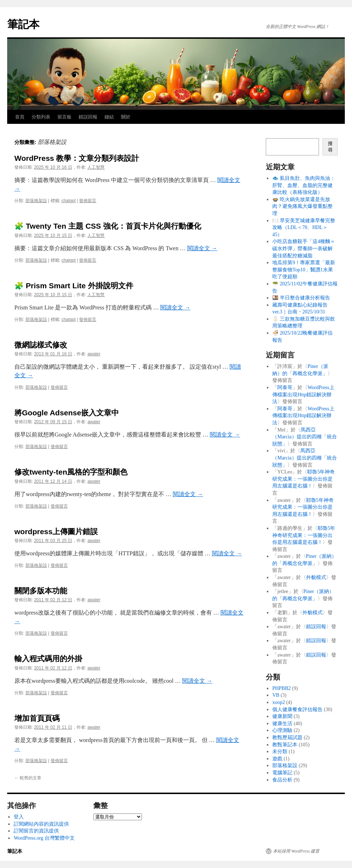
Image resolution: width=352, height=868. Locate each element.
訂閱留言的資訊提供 (36, 831)
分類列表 (41, 117)
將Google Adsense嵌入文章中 (67, 413)
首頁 (20, 117)
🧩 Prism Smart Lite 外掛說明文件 (74, 286)
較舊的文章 (28, 778)
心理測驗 (282, 730)
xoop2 (279, 702)
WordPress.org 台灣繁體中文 (44, 838)
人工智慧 (96, 167)
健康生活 (282, 724)
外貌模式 (316, 577)
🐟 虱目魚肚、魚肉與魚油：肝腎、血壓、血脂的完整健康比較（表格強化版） (304, 185)
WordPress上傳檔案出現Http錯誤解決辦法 (303, 395)
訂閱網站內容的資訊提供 (41, 824)
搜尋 (330, 147)
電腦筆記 (282, 773)
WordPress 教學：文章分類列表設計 (77, 158)
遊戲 (277, 759)
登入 (19, 817)
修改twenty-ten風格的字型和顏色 (71, 472)
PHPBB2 (281, 688)
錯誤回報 (88, 117)
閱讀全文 (202, 248)
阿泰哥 (285, 388)
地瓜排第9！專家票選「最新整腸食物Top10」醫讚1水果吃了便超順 (304, 270)
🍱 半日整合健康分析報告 (301, 298)
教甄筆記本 (285, 745)
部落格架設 (36, 201)
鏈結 (109, 117)
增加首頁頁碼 (37, 718)
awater (94, 354)
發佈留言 (88, 201)
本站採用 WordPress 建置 (296, 851)
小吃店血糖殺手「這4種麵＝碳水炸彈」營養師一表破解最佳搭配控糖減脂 (304, 248)
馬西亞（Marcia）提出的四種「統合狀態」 (305, 437)
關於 (126, 117)
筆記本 (23, 24)
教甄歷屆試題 (287, 738)
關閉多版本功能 (41, 591)
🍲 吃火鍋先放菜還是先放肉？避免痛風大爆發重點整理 (302, 206)
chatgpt (68, 201)
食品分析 (282, 780)
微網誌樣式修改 (41, 345)
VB (276, 695)
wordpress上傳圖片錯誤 (56, 531)
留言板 (64, 117)
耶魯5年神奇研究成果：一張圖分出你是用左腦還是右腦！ (304, 479)
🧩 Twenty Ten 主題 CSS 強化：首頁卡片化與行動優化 (108, 226)
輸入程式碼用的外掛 (48, 659)
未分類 (280, 752)
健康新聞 (282, 716)
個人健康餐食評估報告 (297, 710)
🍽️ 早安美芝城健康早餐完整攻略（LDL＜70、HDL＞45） (304, 228)
